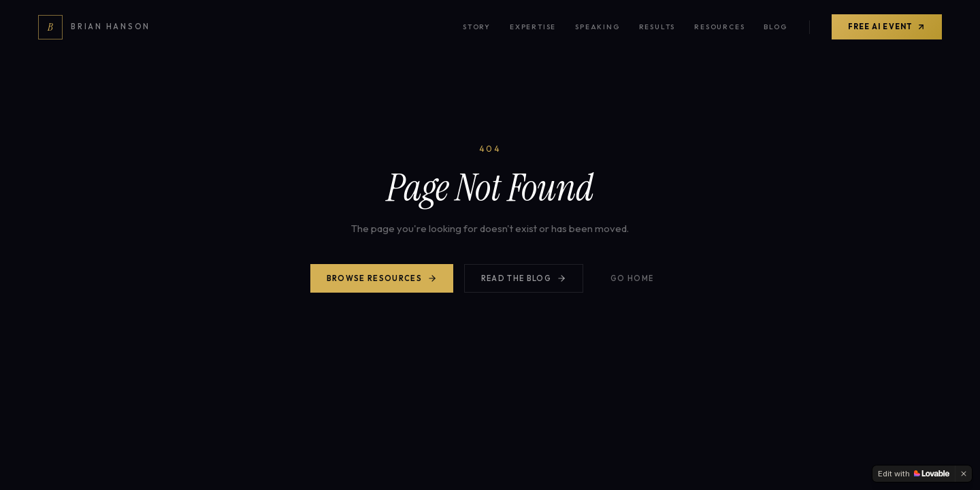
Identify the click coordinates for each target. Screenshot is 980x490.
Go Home (632, 278)
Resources (719, 27)
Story (477, 27)
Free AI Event (887, 27)
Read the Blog (524, 278)
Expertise (533, 27)
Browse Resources (382, 278)
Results (657, 27)
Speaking (597, 27)
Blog (775, 27)
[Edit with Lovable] (914, 474)
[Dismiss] (964, 474)
